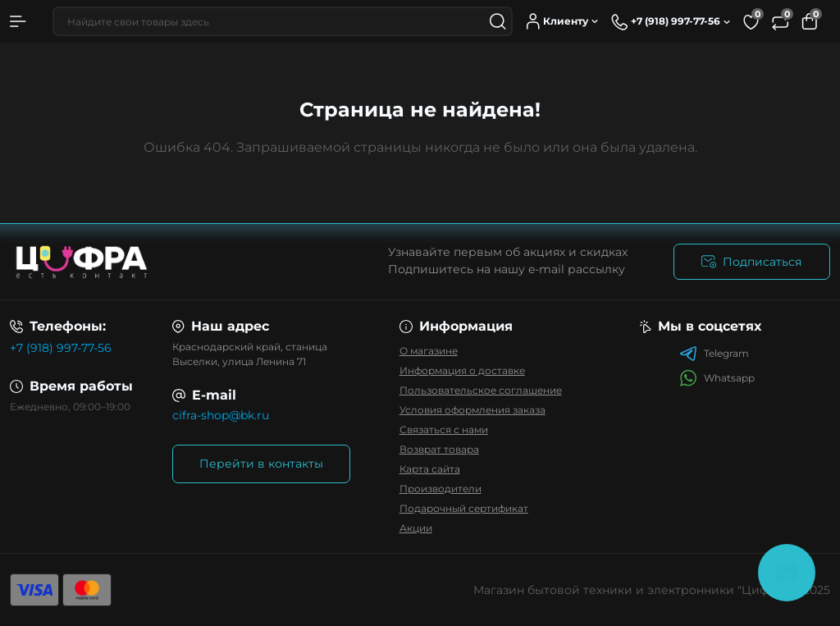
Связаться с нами (444, 430)
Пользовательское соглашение (481, 390)
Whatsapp (717, 378)
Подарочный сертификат (464, 508)
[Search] (498, 21)
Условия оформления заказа (472, 410)
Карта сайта (430, 469)
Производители (441, 489)
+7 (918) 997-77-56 (61, 348)
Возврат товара (439, 449)
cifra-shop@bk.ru (221, 415)
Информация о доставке (462, 370)
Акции (416, 528)
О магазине (429, 351)
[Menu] (18, 21)
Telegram (714, 354)
